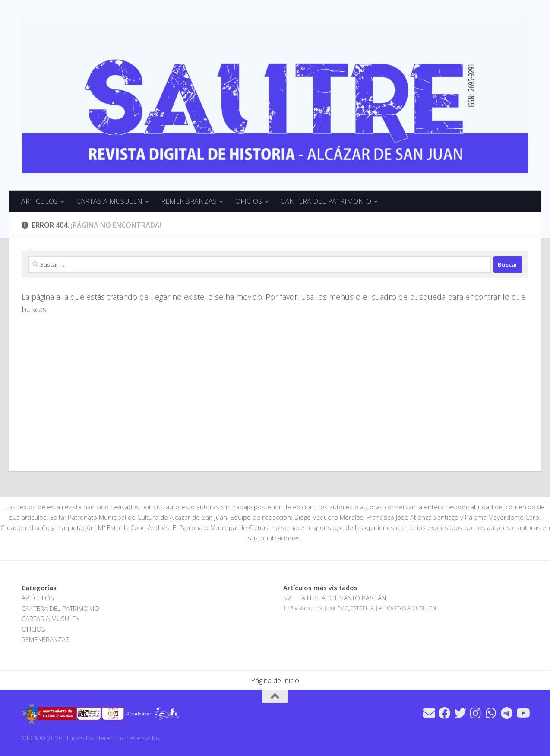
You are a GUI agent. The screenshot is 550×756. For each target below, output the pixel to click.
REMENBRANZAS (189, 201)
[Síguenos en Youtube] (522, 713)
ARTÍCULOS (40, 201)
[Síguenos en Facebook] (445, 713)
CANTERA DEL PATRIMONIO (326, 201)
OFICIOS (249, 201)
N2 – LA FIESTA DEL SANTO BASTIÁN (335, 598)
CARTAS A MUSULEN (109, 201)
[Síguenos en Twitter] (460, 713)
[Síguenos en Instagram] (476, 713)
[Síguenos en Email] (429, 713)
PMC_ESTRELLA (356, 608)
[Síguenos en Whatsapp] (491, 713)
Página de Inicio (275, 680)
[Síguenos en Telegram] (507, 713)
